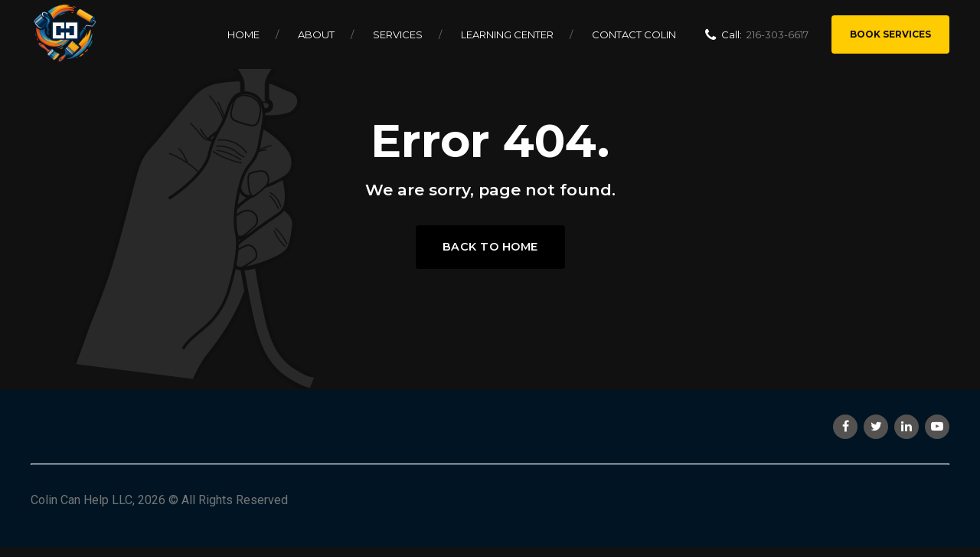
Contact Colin (634, 34)
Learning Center (507, 34)
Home (243, 34)
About (316, 34)
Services (398, 34)
